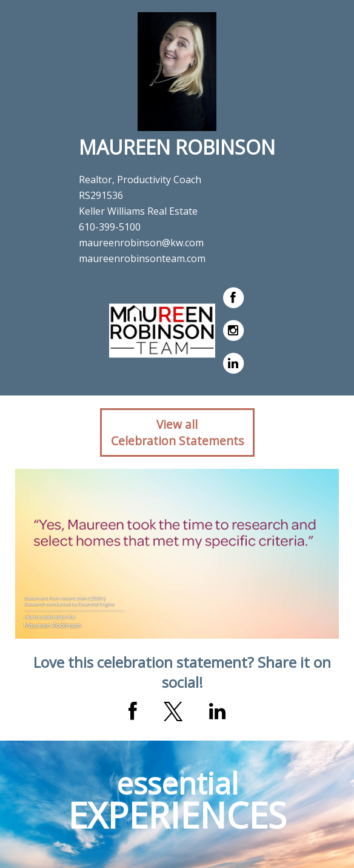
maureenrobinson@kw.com (141, 243)
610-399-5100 (110, 227)
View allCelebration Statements (177, 432)
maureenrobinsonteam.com (142, 258)
